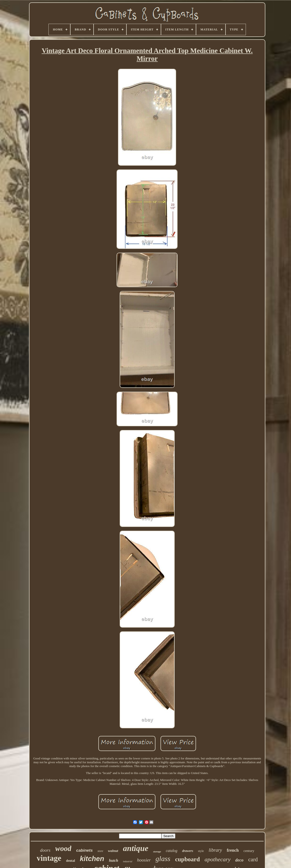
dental (70, 861)
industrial (128, 861)
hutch (113, 860)
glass (163, 859)
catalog (172, 851)
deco (239, 860)
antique (136, 848)
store (100, 851)
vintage (49, 858)
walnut (113, 851)
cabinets (84, 850)
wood (63, 848)
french (233, 850)
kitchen (92, 859)
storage (157, 851)
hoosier (144, 860)
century (249, 851)
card (253, 859)
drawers (188, 851)
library (215, 850)
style (201, 851)
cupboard (187, 859)
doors (45, 850)
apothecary (218, 859)
